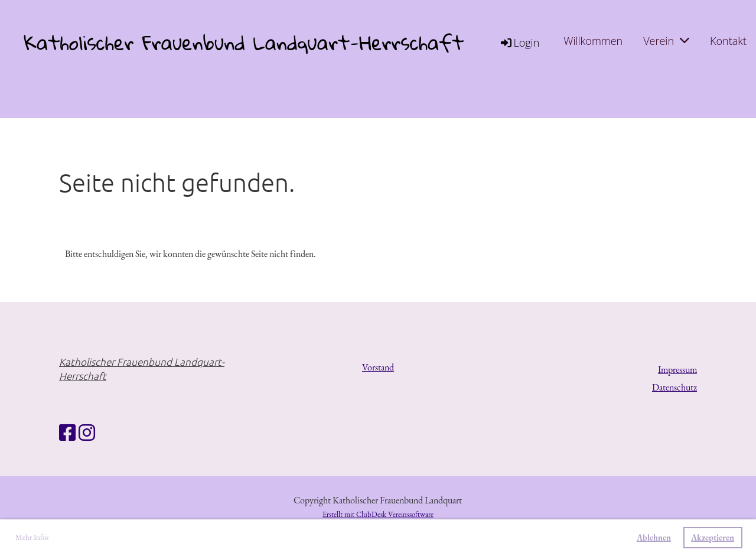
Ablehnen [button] (654, 537)
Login (519, 43)
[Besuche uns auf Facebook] (67, 433)
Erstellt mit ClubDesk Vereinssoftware (378, 514)
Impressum (677, 370)
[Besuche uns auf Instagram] (87, 433)
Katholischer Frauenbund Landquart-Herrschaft (244, 43)
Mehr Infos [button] (32, 537)
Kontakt (728, 41)
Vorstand (378, 367)
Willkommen (593, 41)
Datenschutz (674, 387)
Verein (666, 41)
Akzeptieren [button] (713, 537)
